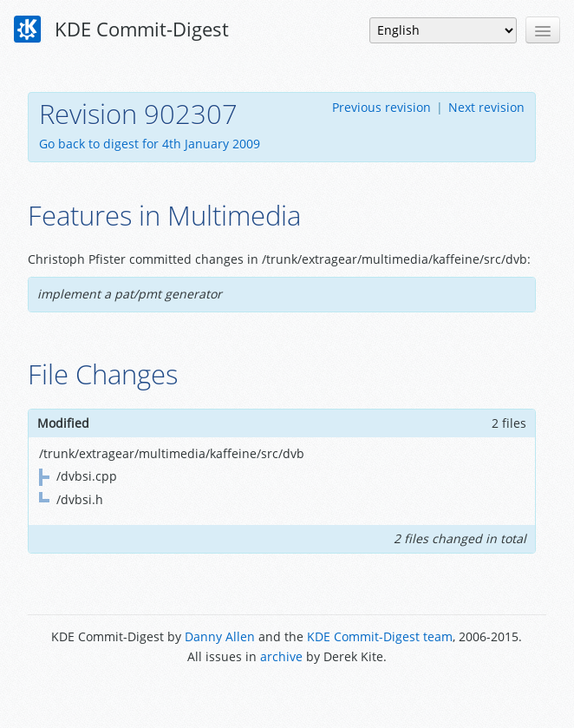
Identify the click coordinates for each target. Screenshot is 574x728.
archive (281, 656)
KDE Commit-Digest (121, 30)
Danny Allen (220, 636)
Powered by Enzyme (287, 695)
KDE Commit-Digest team (380, 636)
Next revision (486, 107)
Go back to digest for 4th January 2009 (150, 144)
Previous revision (382, 107)
